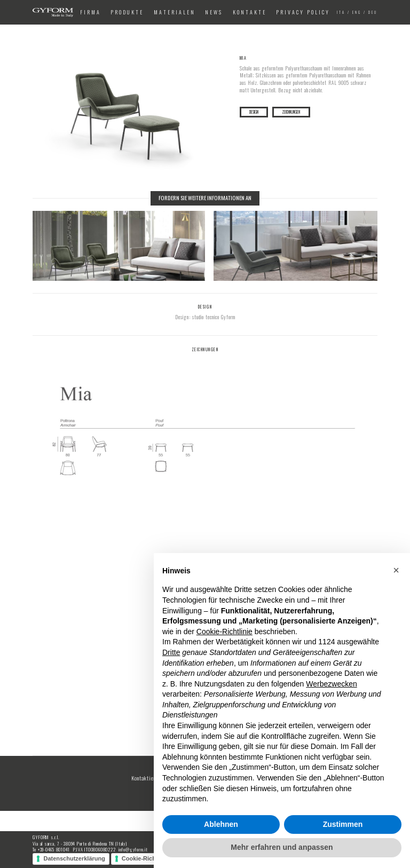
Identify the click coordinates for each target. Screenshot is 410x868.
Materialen (175, 12)
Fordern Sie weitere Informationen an (205, 198)
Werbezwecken (331, 684)
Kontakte (250, 12)
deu (373, 13)
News (214, 12)
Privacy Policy (303, 12)
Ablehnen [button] (221, 824)
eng (357, 13)
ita (341, 13)
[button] (396, 570)
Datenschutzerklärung (74, 858)
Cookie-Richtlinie (146, 858)
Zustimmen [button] (343, 824)
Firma (90, 12)
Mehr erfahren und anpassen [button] (282, 847)
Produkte (127, 12)
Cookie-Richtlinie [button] (224, 632)
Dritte (171, 652)
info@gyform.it (133, 849)
